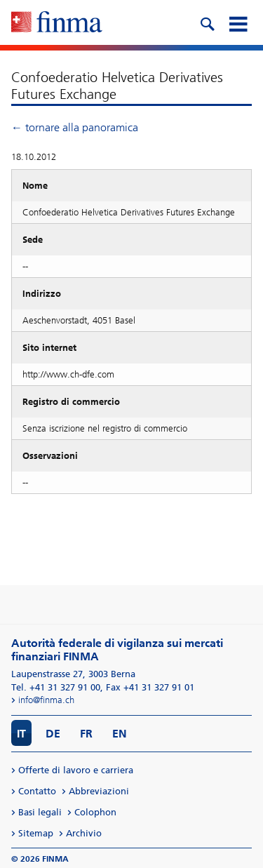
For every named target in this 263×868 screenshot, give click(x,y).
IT (21, 734)
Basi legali (40, 812)
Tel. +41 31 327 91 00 (56, 687)
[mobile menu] (238, 22)
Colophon (95, 812)
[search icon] (207, 22)
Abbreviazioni (99, 791)
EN (120, 734)
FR (86, 734)
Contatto (37, 791)
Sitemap (36, 833)
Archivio (84, 833)
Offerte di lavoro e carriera (76, 770)
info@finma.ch (46, 700)
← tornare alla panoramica (75, 127)
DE (53, 734)
